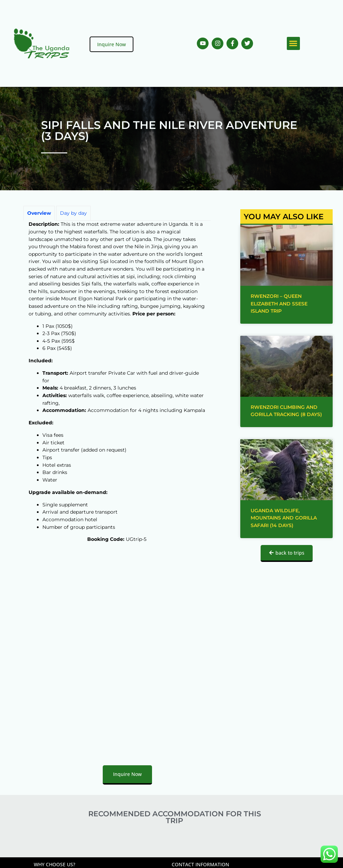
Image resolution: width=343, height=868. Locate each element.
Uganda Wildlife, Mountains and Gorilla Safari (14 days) (284, 518)
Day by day (73, 213)
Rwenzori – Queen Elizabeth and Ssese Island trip (279, 304)
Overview (39, 213)
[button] (293, 43)
